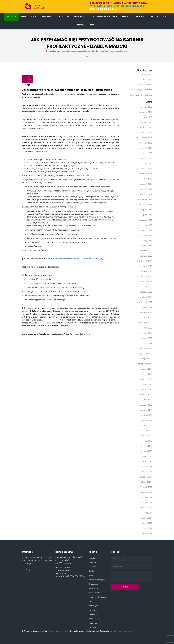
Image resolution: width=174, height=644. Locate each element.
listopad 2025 (146, 133)
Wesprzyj (81, 25)
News (166, 17)
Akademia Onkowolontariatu (104, 17)
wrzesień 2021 (146, 369)
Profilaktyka (93, 606)
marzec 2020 (146, 395)
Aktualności (147, 74)
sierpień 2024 (146, 210)
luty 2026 (148, 117)
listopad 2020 (146, 379)
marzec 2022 (146, 338)
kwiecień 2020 (146, 390)
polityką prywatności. (122, 631)
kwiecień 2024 (146, 230)
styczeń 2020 (146, 405)
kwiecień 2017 (146, 518)
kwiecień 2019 (146, 431)
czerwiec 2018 (146, 456)
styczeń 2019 (146, 446)
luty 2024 (148, 241)
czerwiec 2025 (146, 158)
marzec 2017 (146, 523)
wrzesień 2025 (146, 143)
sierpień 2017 (146, 497)
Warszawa (93, 623)
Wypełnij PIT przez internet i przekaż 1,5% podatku (117, 6)
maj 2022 (148, 328)
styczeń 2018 (146, 472)
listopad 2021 (146, 359)
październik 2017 (145, 487)
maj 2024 (148, 225)
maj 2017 (148, 513)
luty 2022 (148, 343)
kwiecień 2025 (146, 169)
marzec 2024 (146, 235)
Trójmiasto (93, 614)
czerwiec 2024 (145, 220)
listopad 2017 (146, 482)
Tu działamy (64, 17)
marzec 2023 (146, 282)
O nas (24, 17)
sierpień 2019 (146, 420)
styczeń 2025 (146, 184)
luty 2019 (148, 441)
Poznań (92, 601)
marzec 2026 (146, 112)
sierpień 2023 (146, 271)
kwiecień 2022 (146, 333)
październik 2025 (145, 138)
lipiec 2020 (147, 384)
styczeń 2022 (146, 348)
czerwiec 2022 (146, 323)
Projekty (126, 17)
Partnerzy (140, 17)
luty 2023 (148, 287)
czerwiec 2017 (146, 508)
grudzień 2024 (146, 189)
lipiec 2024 (147, 215)
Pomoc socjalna (145, 85)
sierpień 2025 (146, 148)
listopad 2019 (146, 415)
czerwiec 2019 (146, 426)
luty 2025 (148, 179)
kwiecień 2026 (146, 107)
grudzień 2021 (146, 354)
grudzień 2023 (146, 251)
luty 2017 (148, 528)
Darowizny (12, 17)
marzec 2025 (146, 174)
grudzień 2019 (146, 410)
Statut (34, 17)
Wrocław (92, 627)
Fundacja (92, 567)
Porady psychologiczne (142, 90)
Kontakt (94, 25)
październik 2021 (145, 364)
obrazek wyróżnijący (97, 580)
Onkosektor (48, 17)
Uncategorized (95, 619)
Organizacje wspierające (141, 95)
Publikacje (154, 17)
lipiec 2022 (147, 318)
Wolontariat (80, 17)
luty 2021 (148, 374)
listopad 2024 (146, 194)
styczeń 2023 (146, 292)
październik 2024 (145, 199)
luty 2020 (148, 400)
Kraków (92, 571)
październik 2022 (145, 302)
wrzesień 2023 (146, 266)
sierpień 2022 (146, 312)
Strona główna (52, 51)
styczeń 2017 (146, 533)
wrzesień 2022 (146, 307)
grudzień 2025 (146, 127)
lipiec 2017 (147, 503)
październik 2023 (145, 261)
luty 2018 (148, 467)
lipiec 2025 (147, 153)
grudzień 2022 (146, 297)
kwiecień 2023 (146, 276)
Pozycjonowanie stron (58, 631)
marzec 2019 (146, 436)
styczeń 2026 (146, 122)
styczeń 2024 (146, 246)
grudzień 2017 (146, 477)
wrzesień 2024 (146, 205)
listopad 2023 (146, 256)
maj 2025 (148, 163)
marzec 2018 (146, 461)
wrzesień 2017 (146, 492)
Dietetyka (148, 80)
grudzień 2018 (146, 451)
